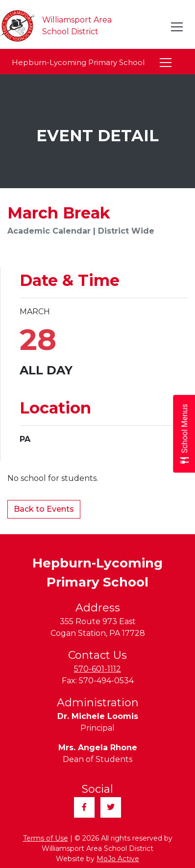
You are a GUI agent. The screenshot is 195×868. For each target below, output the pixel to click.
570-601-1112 (97, 669)
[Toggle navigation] (177, 27)
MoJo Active (118, 859)
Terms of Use (46, 838)
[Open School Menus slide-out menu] (184, 434)
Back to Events (44, 509)
